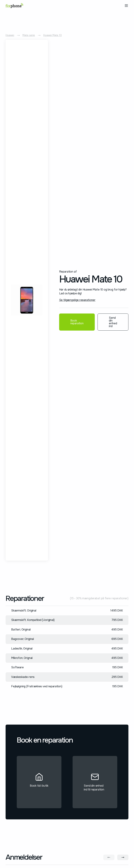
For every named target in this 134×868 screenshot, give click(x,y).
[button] (126, 6)
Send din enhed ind (113, 322)
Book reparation (77, 322)
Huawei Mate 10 (53, 35)
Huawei (10, 35)
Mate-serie (29, 35)
